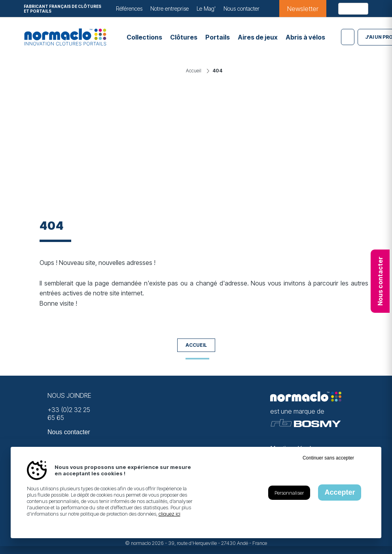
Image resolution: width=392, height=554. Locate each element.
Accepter (340, 492)
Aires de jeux (258, 37)
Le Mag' (206, 9)
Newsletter (303, 9)
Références (129, 9)
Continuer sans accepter (328, 458)
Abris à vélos (305, 37)
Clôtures (184, 37)
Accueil (196, 345)
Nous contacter (241, 9)
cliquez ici (169, 514)
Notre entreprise (169, 9)
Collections (144, 37)
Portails (218, 37)
